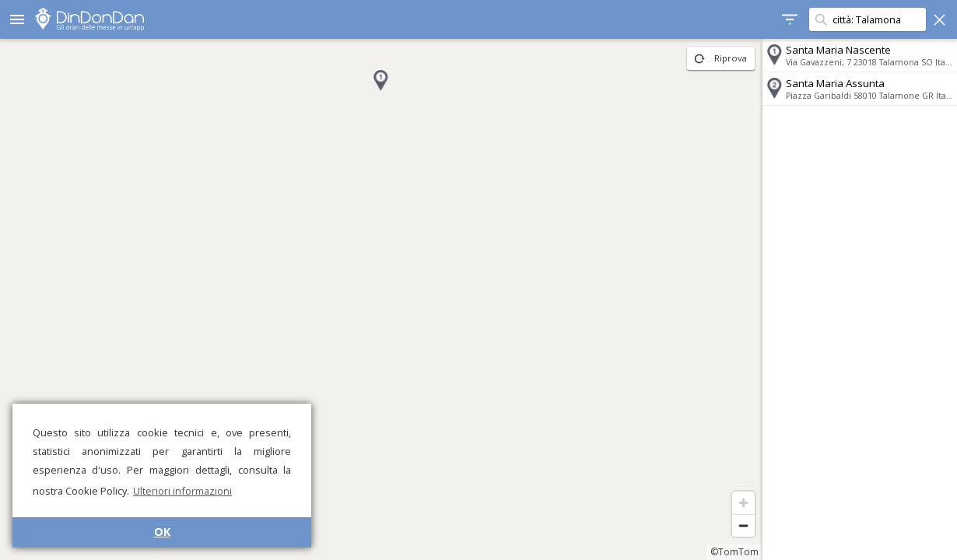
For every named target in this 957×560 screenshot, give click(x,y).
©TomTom (734, 552)
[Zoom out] (743, 525)
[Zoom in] (743, 503)
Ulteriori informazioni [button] (182, 491)
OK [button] (162, 532)
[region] (381, 299)
